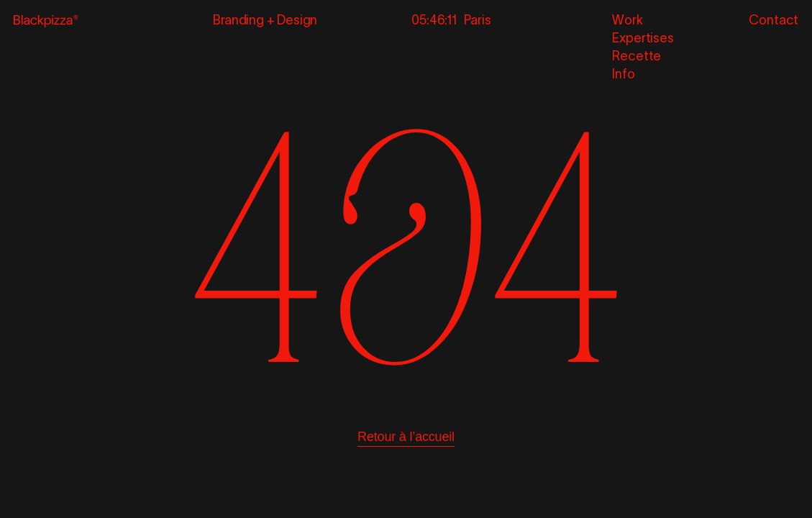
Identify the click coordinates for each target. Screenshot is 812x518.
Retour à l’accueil (406, 437)
